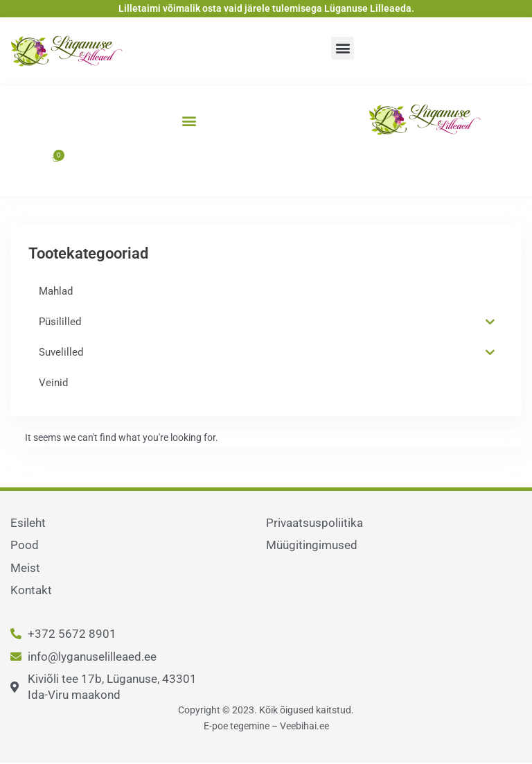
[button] (343, 48)
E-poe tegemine (237, 726)
